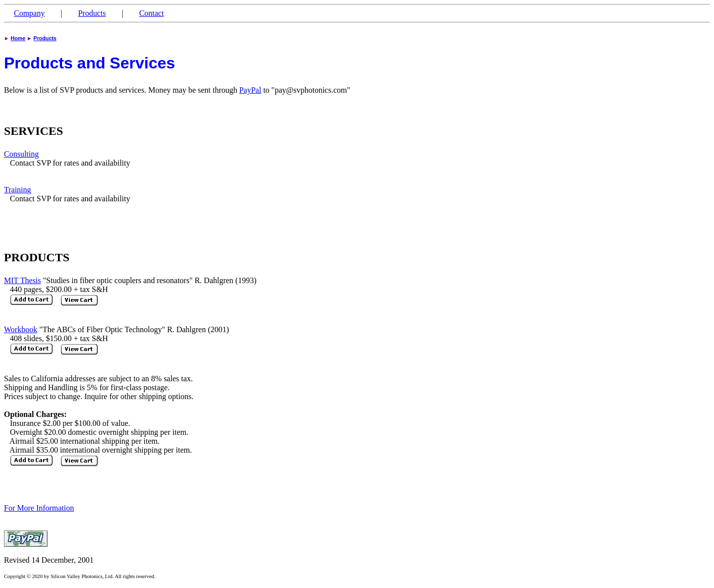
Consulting (21, 154)
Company (29, 13)
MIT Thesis (23, 280)
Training (18, 190)
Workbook (21, 329)
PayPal (250, 90)
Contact (152, 13)
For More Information (39, 508)
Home (18, 38)
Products (92, 13)
